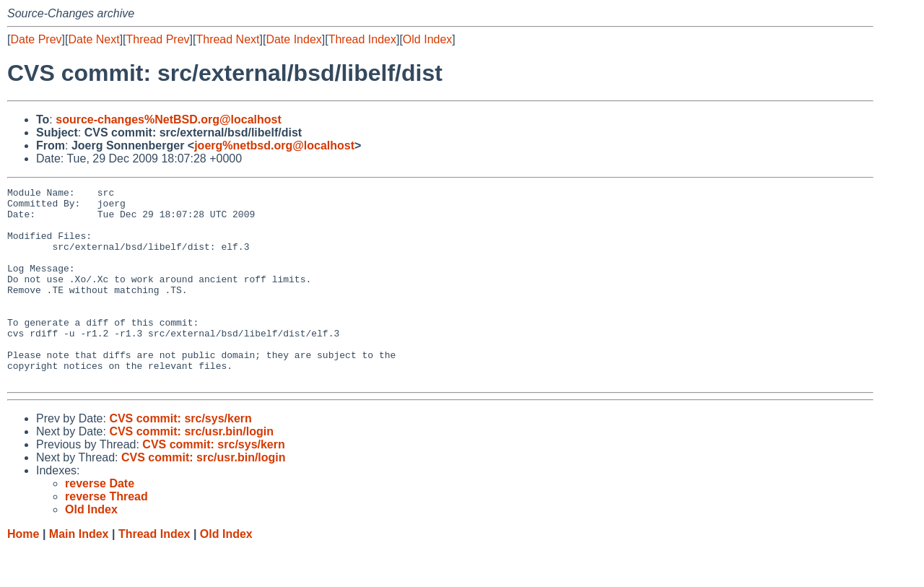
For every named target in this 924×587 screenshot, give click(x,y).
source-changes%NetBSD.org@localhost (169, 119)
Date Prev (36, 39)
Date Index (293, 39)
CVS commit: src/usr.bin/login (191, 470)
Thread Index (362, 39)
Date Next (93, 39)
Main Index (79, 573)
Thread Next (227, 39)
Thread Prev (158, 39)
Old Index (427, 39)
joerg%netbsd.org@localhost (274, 145)
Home (23, 573)
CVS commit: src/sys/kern (180, 457)
